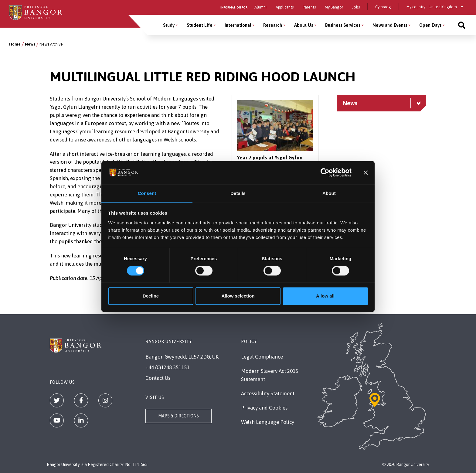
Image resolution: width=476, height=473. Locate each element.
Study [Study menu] (169, 25)
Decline (151, 296)
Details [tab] (238, 193)
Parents (309, 7)
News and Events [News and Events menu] (390, 25)
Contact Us (158, 378)
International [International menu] (238, 25)
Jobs (356, 7)
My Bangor (334, 7)
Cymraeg (383, 7)
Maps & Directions (178, 416)
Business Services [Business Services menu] (343, 25)
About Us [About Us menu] (304, 25)
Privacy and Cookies (264, 408)
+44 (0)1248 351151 (167, 367)
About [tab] (329, 193)
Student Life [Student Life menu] (200, 25)
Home (15, 44)
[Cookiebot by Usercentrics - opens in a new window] (325, 172)
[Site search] (462, 25)
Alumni (260, 7)
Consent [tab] (147, 193)
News (30, 44)
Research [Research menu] (273, 25)
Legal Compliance (262, 357)
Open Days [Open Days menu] (430, 25)
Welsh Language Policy (268, 422)
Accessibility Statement (268, 393)
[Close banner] (366, 172)
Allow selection (238, 296)
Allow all (325, 296)
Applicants (285, 7)
